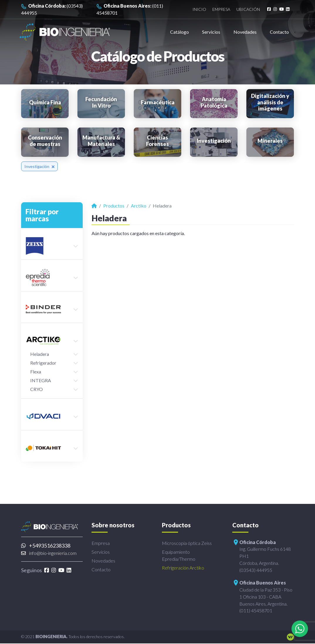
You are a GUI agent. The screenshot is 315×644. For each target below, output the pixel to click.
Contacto (279, 32)
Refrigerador (43, 363)
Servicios (211, 32)
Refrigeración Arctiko (183, 568)
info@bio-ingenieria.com (49, 553)
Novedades (245, 32)
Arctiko (139, 206)
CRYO (37, 389)
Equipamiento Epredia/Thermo (179, 555)
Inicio (198, 10)
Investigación (39, 166)
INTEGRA (41, 380)
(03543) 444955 (52, 9)
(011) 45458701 (130, 9)
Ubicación (248, 10)
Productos (114, 206)
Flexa (36, 372)
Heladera (40, 354)
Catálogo (179, 32)
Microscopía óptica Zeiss (187, 543)
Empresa (220, 10)
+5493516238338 (46, 546)
